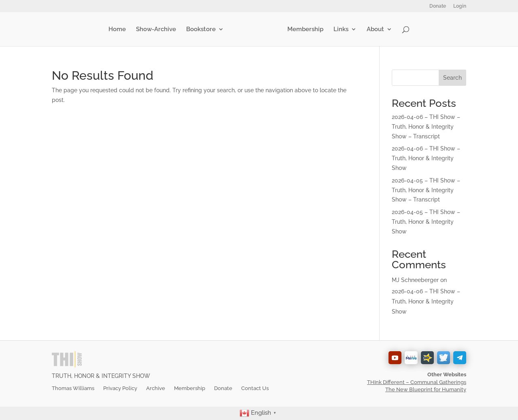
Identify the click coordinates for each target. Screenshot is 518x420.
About (374, 30)
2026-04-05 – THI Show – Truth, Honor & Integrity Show (426, 222)
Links (339, 30)
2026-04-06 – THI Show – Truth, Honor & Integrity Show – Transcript (426, 127)
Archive (156, 388)
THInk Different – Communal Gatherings (417, 382)
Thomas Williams (73, 388)
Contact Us (255, 388)
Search (452, 78)
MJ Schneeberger (415, 280)
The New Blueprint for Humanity (426, 389)
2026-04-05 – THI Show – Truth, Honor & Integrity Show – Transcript (426, 190)
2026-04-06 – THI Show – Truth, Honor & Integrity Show (426, 158)
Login (460, 6)
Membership (304, 30)
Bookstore (203, 30)
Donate (438, 6)
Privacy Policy (120, 388)
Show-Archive (158, 30)
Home (119, 30)
